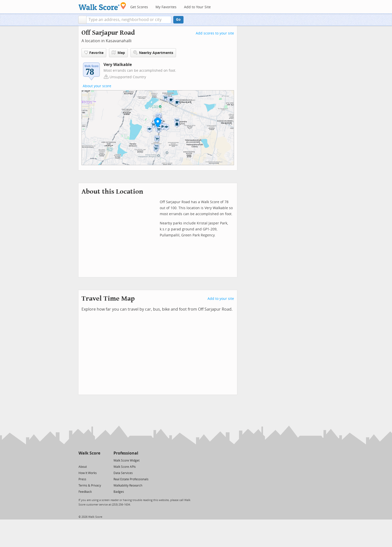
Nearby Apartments (153, 53)
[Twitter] (81, 460)
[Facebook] (89, 460)
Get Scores (139, 7)
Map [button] (118, 53)
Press (82, 479)
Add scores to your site (215, 33)
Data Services (123, 473)
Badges (119, 492)
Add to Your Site (197, 7)
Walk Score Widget (126, 461)
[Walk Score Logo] (102, 6)
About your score (97, 86)
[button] (82, 20)
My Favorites (166, 7)
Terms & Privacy (90, 486)
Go (178, 20)
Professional (126, 453)
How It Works (88, 473)
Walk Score (89, 453)
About (83, 467)
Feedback (85, 492)
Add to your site (221, 299)
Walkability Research (128, 486)
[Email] (97, 460)
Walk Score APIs (125, 467)
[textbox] (129, 20)
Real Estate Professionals (131, 479)
